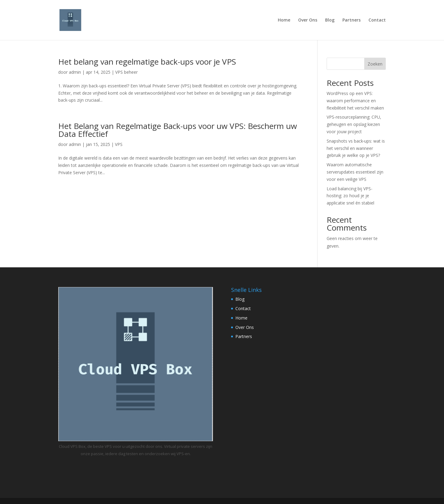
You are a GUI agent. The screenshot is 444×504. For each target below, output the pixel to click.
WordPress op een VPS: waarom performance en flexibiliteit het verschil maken (355, 101)
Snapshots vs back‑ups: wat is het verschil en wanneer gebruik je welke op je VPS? (356, 148)
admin (75, 72)
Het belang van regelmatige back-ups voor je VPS (147, 62)
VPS (119, 144)
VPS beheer (126, 72)
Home (284, 20)
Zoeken (375, 64)
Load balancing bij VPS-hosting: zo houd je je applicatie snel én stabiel (350, 196)
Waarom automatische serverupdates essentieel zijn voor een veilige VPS (355, 172)
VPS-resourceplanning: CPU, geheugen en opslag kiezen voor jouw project (354, 124)
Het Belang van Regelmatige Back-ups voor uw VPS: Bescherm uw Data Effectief (178, 130)
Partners (351, 20)
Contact (377, 20)
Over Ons (308, 20)
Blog (330, 20)
